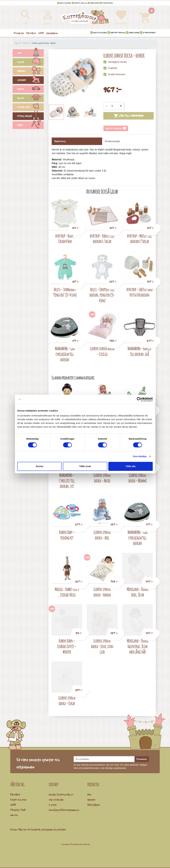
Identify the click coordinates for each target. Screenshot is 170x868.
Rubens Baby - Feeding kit (67, 535)
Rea (89, 795)
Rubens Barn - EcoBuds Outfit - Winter (67, 646)
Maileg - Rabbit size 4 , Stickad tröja (67, 592)
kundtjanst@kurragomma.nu (64, 810)
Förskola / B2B (18, 810)
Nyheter (91, 800)
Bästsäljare (94, 805)
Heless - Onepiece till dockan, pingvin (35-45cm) (102, 295)
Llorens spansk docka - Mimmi (138, 478)
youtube (61, 829)
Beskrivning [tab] (60, 141)
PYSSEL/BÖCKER (31, 117)
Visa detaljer (140, 456)
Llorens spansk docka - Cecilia (102, 351)
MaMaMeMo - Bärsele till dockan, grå (139, 351)
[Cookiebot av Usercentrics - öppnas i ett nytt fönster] (139, 399)
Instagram (47, 829)
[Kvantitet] (113, 106)
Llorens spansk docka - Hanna (102, 592)
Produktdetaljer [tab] (112, 141)
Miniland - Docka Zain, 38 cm (138, 592)
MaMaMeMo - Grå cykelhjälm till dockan (65, 354)
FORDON (31, 90)
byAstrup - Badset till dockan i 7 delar (102, 239)
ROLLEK (31, 99)
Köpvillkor (15, 795)
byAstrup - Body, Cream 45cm (65, 239)
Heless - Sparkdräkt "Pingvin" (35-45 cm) (65, 292)
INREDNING (31, 71)
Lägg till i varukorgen (129, 116)
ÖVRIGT (31, 126)
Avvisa (40, 466)
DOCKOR (31, 62)
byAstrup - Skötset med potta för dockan (140, 292)
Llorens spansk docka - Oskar (67, 701)
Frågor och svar (18, 800)
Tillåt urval (85, 466)
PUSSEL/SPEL (31, 108)
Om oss (14, 815)
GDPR (13, 805)
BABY (31, 53)
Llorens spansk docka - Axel (102, 535)
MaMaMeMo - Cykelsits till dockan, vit (67, 481)
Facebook (36, 829)
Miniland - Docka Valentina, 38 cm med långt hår (138, 646)
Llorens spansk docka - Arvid (102, 478)
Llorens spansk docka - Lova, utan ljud (102, 646)
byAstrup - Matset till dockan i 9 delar (139, 239)
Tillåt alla (131, 466)
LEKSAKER (31, 80)
